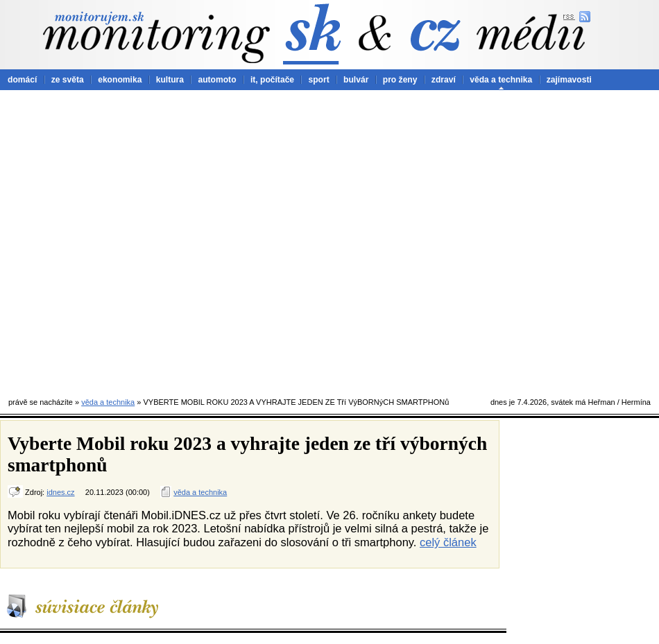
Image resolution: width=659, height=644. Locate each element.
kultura (170, 80)
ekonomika (120, 80)
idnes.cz (60, 492)
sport (318, 80)
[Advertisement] (143, 240)
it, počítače (272, 80)
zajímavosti (569, 80)
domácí (22, 80)
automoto (217, 80)
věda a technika (501, 80)
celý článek (448, 542)
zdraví (444, 80)
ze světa (68, 80)
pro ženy (400, 80)
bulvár (356, 80)
